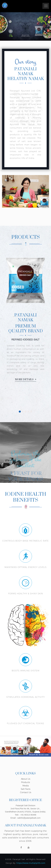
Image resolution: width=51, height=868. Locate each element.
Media (26, 786)
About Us (26, 779)
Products (26, 782)
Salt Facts (26, 789)
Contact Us (26, 792)
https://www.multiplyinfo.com (31, 863)
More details (26, 380)
